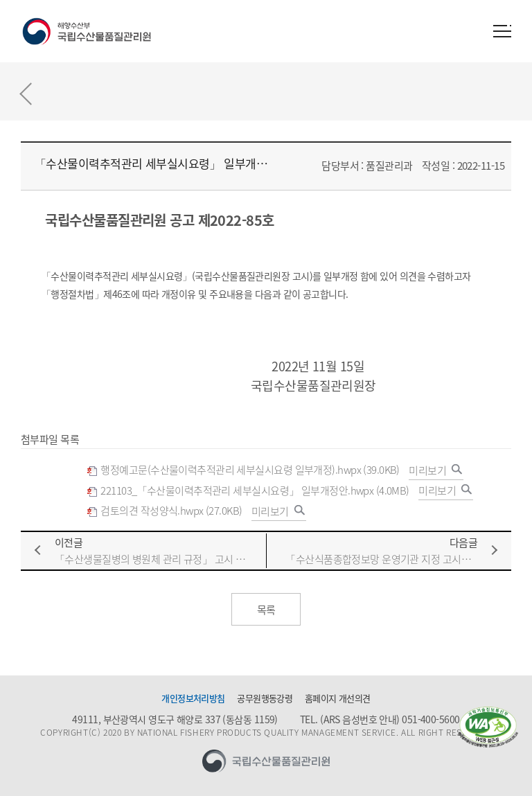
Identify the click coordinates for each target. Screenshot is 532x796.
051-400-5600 (431, 719)
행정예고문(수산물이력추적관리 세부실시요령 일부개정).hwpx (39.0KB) (243, 470)
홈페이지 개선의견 (338, 698)
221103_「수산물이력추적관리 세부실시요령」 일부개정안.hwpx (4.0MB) (248, 491)
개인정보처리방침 (193, 698)
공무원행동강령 (265, 698)
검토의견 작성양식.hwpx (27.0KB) (165, 511)
